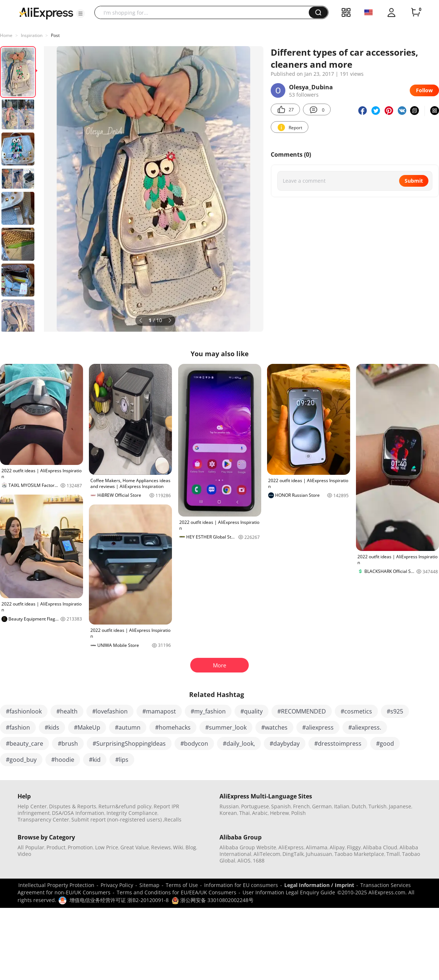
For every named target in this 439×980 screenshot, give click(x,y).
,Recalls (172, 819)
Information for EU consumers (241, 885)
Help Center (32, 806)
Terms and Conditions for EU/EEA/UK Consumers (177, 892)
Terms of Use (182, 885)
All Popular (31, 847)
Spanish (281, 806)
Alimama (317, 847)
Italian (342, 806)
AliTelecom (267, 854)
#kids (52, 727)
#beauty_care (25, 744)
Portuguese (255, 806)
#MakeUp (87, 727)
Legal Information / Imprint (319, 885)
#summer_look (226, 727)
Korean (228, 813)
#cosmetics (356, 711)
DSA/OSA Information (78, 813)
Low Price (107, 847)
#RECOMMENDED (302, 711)
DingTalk (293, 854)
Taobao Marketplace (359, 854)
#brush (68, 744)
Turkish (378, 806)
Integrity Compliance (132, 813)
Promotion (80, 847)
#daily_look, (239, 744)
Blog (191, 847)
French (301, 806)
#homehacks (173, 727)
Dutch (359, 806)
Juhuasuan (319, 854)
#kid (95, 760)
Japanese (400, 806)
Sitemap (149, 885)
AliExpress (291, 847)
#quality (252, 711)
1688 (259, 860)
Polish (299, 813)
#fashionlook (24, 711)
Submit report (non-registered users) (117, 819)
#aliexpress (318, 727)
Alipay (337, 847)
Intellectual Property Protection (56, 885)
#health (67, 711)
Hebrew (279, 813)
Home (6, 35)
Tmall (393, 854)
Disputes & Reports (73, 806)
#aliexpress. (365, 727)
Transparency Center (43, 819)
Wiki (178, 847)
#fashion (18, 727)
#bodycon (194, 744)
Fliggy (354, 847)
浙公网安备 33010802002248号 (213, 900)
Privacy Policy (117, 885)
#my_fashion (208, 711)
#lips (122, 760)
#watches (274, 727)
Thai (245, 813)
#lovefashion (110, 711)
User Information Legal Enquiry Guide (289, 892)
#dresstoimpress (338, 744)
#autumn (128, 727)
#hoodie (63, 760)
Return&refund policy (125, 806)
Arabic (260, 813)
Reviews (161, 847)
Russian (229, 806)
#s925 (395, 711)
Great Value (135, 847)
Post (55, 35)
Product (56, 847)
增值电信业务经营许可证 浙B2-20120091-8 (119, 900)
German (322, 806)
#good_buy (21, 760)
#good (385, 744)
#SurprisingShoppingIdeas (129, 744)
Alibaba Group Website (248, 847)
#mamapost (159, 711)
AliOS (244, 860)
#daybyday (285, 744)
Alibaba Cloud (380, 847)
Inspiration (32, 35)
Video (24, 854)
